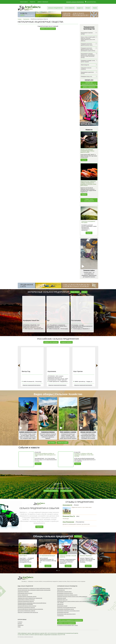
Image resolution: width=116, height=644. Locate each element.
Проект (88, 8)
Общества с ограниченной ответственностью (28, 612)
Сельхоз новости (24, 2)
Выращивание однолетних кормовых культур (67, 595)
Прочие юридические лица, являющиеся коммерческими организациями (34, 590)
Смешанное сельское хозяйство (89, 68)
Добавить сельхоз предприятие (75, 2)
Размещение (21, 625)
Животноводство (89, 65)
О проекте (20, 622)
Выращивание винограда (63, 612)
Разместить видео (63, 443)
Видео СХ (80, 8)
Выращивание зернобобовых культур (66, 609)
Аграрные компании (66, 342)
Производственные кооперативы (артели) (27, 597)
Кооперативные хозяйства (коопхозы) (26, 600)
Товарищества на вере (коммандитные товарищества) (30, 598)
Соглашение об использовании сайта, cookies (68, 625)
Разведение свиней (62, 598)
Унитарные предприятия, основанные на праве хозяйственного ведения (34, 588)
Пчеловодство (60, 616)
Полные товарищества (23, 595)
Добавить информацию (43, 2)
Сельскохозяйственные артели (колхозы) (27, 606)
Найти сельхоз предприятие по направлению (70, 620)
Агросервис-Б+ (68, 505)
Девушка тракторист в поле (88, 432)
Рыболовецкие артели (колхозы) (25, 593)
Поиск (95, 8)
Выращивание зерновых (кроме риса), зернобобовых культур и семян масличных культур (89, 56)
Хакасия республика (91, 2)
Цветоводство (60, 604)
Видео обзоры (75, 292)
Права (19, 627)
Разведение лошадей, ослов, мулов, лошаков (89, 61)
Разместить (33, 2)
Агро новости (70, 8)
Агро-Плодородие (68, 522)
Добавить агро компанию (51, 342)
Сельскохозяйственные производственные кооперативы (30, 609)
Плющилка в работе (89, 270)
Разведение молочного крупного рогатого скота (89, 44)
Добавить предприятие (89, 87)
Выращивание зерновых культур (89, 33)
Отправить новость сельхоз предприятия (89, 200)
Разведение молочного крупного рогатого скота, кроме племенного (72, 597)
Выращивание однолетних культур (89, 73)
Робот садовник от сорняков (68, 432)
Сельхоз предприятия (55, 8)
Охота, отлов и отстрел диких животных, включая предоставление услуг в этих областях (89, 39)
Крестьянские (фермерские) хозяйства (26, 611)
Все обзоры (52, 443)
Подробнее (84, 160)
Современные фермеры (48, 432)
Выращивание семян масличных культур (66, 614)
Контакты (20, 624)
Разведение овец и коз (89, 76)
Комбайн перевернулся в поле (28, 432)
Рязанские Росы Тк (69, 516)
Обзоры (84, 292)
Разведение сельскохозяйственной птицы (67, 608)
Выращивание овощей (62, 606)
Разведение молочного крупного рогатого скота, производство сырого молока (89, 49)
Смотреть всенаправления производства (89, 83)
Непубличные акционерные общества (26, 608)
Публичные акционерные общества (26, 601)
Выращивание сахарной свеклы (64, 592)
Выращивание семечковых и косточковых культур (68, 611)
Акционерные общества (23, 592)
